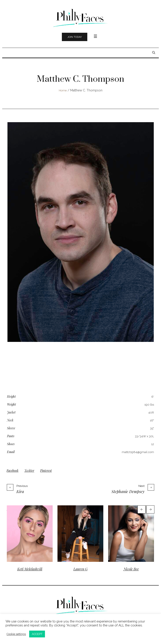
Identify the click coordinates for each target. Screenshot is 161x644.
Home (63, 90)
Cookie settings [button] (16, 634)
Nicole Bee (131, 569)
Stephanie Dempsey (128, 492)
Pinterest (46, 471)
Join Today (75, 37)
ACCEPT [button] (37, 634)
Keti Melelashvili (30, 569)
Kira (20, 492)
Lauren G (80, 569)
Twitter (29, 471)
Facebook (13, 471)
